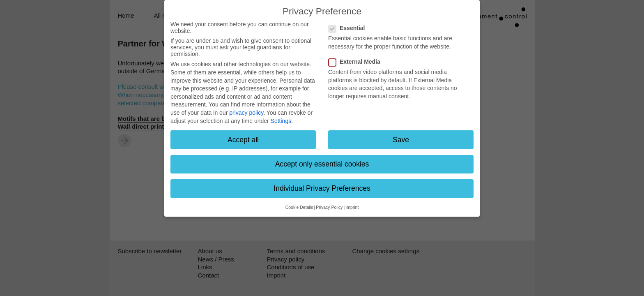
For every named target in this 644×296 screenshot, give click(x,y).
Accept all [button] (243, 140)
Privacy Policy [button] (329, 207)
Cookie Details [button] (299, 207)
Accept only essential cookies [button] (322, 164)
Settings (281, 121)
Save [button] (401, 140)
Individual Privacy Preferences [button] (322, 188)
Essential (349, 28)
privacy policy (246, 113)
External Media (357, 62)
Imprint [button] (352, 207)
